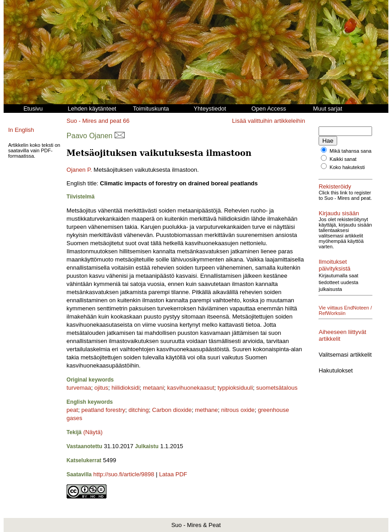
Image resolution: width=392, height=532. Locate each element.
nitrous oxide (238, 410)
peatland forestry (103, 410)
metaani (153, 388)
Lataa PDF (173, 474)
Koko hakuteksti (347, 167)
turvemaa (79, 388)
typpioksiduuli (235, 388)
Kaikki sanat (343, 159)
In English (21, 130)
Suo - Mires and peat (94, 121)
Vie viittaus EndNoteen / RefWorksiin (345, 310)
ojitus (101, 388)
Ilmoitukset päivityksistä (334, 265)
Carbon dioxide (172, 410)
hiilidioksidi (126, 388)
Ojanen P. (79, 170)
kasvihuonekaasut (191, 388)
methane (206, 410)
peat (72, 410)
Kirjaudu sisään (339, 213)
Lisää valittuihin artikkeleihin (269, 121)
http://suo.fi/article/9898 (124, 474)
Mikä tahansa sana (350, 151)
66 (126, 121)
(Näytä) (93, 432)
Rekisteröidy (335, 186)
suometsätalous (277, 388)
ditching (138, 410)
